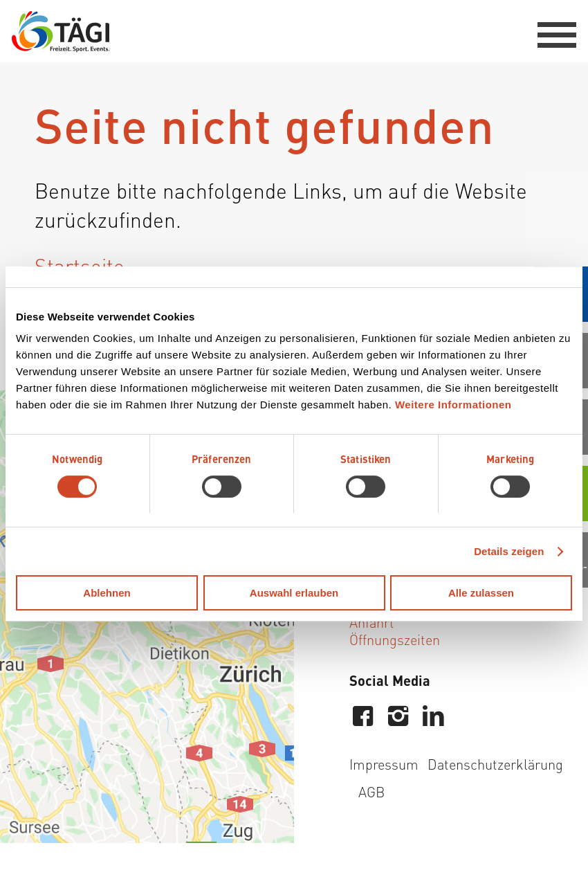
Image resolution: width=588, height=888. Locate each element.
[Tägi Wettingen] (61, 31)
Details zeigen (509, 551)
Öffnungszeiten (395, 639)
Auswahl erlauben (294, 593)
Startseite (80, 265)
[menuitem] (550, 31)
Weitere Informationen (453, 405)
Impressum (384, 764)
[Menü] (550, 31)
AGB (371, 791)
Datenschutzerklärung (495, 764)
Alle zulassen (481, 593)
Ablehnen (107, 593)
